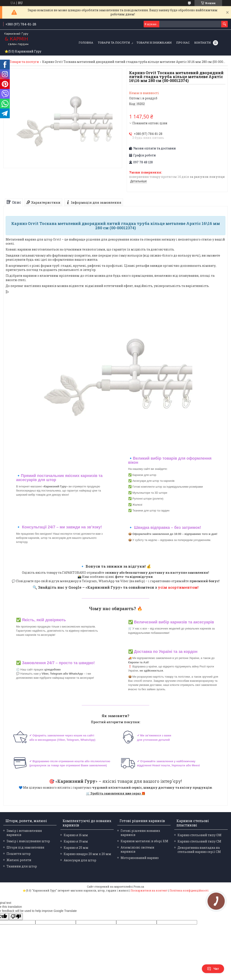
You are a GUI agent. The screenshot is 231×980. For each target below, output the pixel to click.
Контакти (203, 43)
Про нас (183, 43)
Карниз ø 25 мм (76, 848)
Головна (86, 43)
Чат (213, 969)
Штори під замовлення (25, 847)
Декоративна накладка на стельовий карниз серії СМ (199, 850)
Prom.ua (139, 887)
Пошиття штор (19, 854)
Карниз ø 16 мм (76, 835)
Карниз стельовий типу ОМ (199, 835)
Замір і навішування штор (28, 841)
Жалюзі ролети (19, 860)
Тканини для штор (22, 866)
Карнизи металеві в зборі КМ (144, 841)
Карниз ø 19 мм (76, 841)
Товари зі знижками (154, 43)
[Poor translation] (16, 917)
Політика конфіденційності (189, 890)
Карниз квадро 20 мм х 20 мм (87, 854)
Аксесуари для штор (80, 860)
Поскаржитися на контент (149, 890)
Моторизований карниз (140, 858)
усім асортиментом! (178, 587)
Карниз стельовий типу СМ (199, 841)
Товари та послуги (114, 43)
